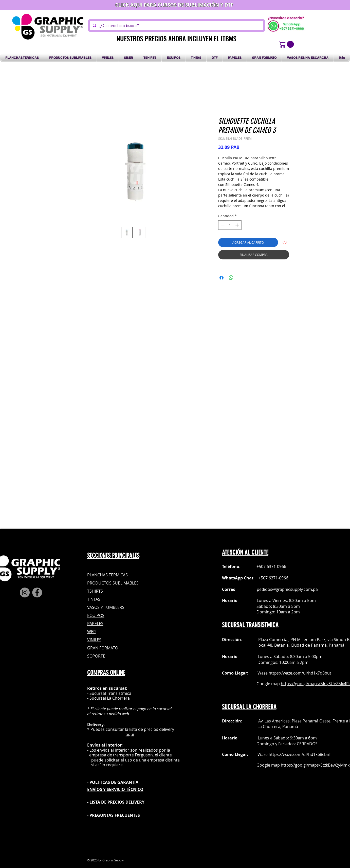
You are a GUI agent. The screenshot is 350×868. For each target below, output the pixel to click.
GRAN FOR (97, 648)
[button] (287, 44)
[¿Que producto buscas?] (176, 25)
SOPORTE (96, 656)
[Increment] (238, 225)
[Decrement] (222, 225)
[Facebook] (37, 592)
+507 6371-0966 (273, 578)
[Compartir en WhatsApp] (231, 278)
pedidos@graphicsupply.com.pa (287, 589)
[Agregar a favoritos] (285, 242)
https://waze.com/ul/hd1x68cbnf (300, 754)
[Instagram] (25, 592)
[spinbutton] (230, 225)
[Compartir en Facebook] (222, 278)
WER (91, 632)
